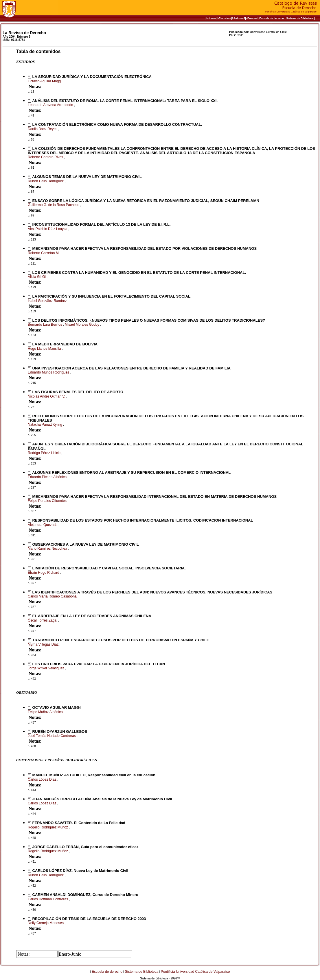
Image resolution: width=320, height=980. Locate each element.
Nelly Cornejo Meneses (46, 923)
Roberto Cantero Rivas (46, 157)
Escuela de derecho (272, 18)
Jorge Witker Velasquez (46, 668)
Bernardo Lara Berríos (45, 325)
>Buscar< (252, 18)
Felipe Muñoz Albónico (46, 712)
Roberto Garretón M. (44, 253)
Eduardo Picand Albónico (48, 477)
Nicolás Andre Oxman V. (47, 396)
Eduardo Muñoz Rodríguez (49, 372)
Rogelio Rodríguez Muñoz (48, 827)
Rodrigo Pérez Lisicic (45, 453)
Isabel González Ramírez (48, 301)
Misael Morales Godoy (83, 325)
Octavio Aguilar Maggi (45, 81)
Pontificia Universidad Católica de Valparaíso (195, 972)
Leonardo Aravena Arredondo (51, 105)
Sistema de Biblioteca (300, 18)
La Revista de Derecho (24, 33)
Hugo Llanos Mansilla (45, 349)
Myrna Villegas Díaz (44, 644)
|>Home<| (211, 18)
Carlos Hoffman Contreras (48, 899)
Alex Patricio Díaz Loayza (48, 229)
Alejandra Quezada (43, 525)
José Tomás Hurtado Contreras (52, 736)
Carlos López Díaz (43, 779)
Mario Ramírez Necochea (48, 549)
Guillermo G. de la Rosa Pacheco (54, 205)
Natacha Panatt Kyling (45, 425)
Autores (238, 18)
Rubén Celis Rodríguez (46, 181)
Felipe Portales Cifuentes (48, 501)
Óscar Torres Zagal (43, 620)
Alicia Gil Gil (38, 277)
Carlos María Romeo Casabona (53, 596)
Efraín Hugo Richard (44, 573)
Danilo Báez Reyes (43, 129)
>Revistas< (224, 18)
